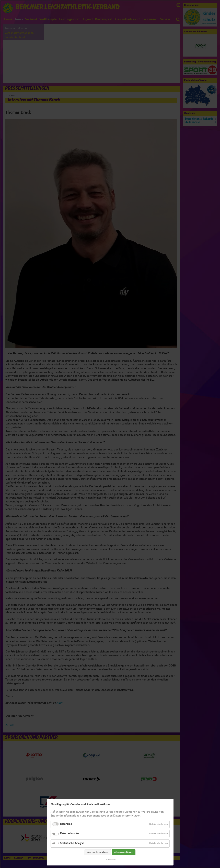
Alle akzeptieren (124, 852)
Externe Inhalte (69, 834)
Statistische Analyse (72, 843)
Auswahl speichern (98, 852)
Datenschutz (110, 860)
